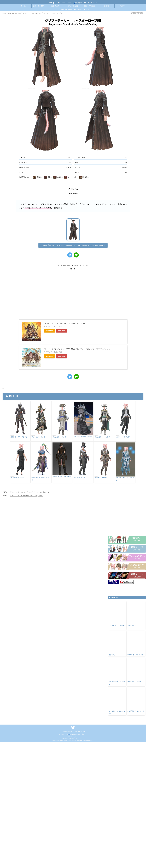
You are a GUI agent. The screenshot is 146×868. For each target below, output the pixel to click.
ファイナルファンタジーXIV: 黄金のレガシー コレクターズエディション (77, 338)
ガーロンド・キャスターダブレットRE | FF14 (29, 478)
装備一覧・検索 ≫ (40, 6)
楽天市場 (62, 319)
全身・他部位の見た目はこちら (72, 245)
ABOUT (123, 6)
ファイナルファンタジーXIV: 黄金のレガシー (65, 312)
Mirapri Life (54, 2)
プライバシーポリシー (79, 817)
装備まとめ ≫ (56, 6)
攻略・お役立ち (89, 6)
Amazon (50, 319)
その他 (106, 6)
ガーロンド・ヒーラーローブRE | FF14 (26, 482)
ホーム (23, 6)
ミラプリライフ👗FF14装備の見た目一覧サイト (73, 820)
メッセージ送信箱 (67, 817)
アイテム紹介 (73, 6)
